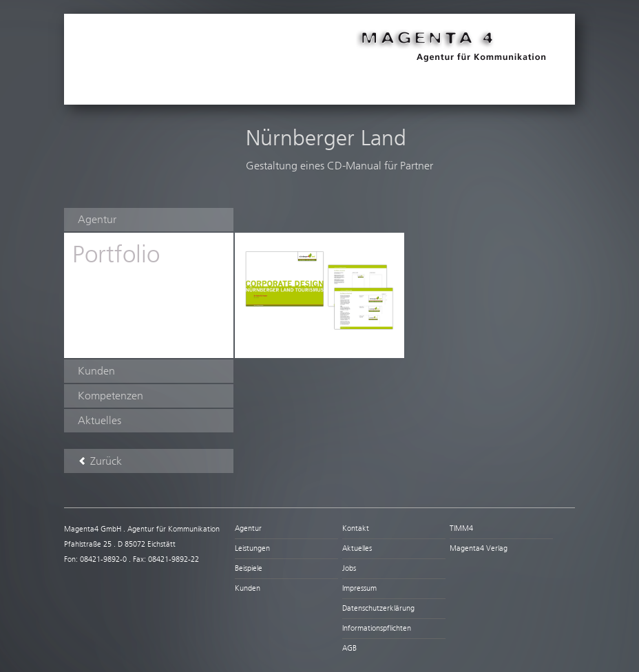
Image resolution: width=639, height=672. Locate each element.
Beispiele (249, 568)
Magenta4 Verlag (479, 548)
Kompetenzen (111, 396)
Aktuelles (99, 420)
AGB (349, 648)
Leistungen (252, 548)
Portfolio (116, 254)
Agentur (97, 219)
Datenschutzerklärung (378, 608)
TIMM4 (461, 528)
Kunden (96, 371)
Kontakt (356, 528)
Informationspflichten (377, 628)
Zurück (100, 461)
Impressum (359, 588)
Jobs (349, 568)
